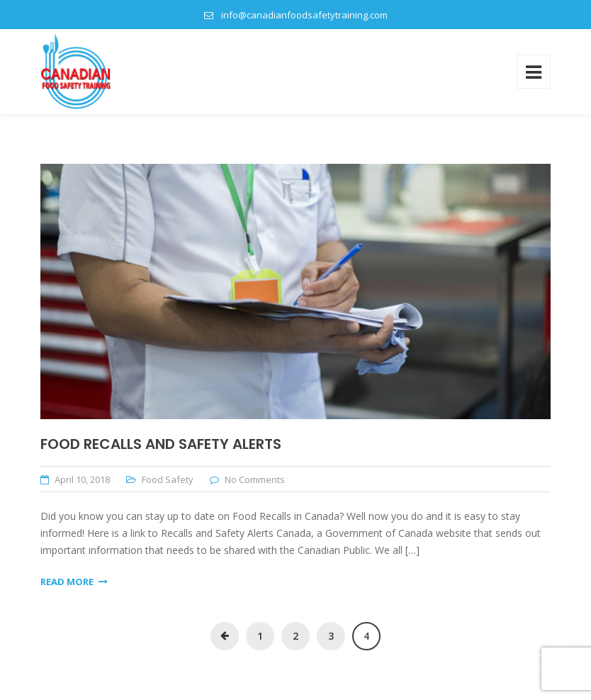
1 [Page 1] (260, 636)
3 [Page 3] (331, 636)
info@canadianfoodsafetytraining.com (304, 15)
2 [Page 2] (295, 636)
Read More (74, 582)
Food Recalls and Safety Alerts (161, 444)
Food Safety (168, 479)
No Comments (255, 479)
